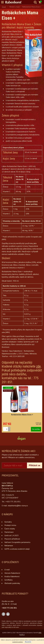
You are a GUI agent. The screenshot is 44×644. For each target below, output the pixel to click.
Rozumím (28, 642)
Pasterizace (9, 532)
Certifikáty (8, 580)
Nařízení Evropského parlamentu (17, 542)
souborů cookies (18, 642)
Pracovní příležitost (12, 539)
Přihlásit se (35, 465)
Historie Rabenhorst (12, 573)
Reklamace (9, 545)
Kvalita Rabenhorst (12, 576)
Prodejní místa (10, 525)
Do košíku (36, 429)
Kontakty (8, 522)
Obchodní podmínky (12, 583)
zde (38, 366)
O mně (7, 570)
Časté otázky (10, 529)
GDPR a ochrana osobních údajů (17, 549)
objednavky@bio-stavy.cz (18, 506)
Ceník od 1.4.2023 (11, 535)
